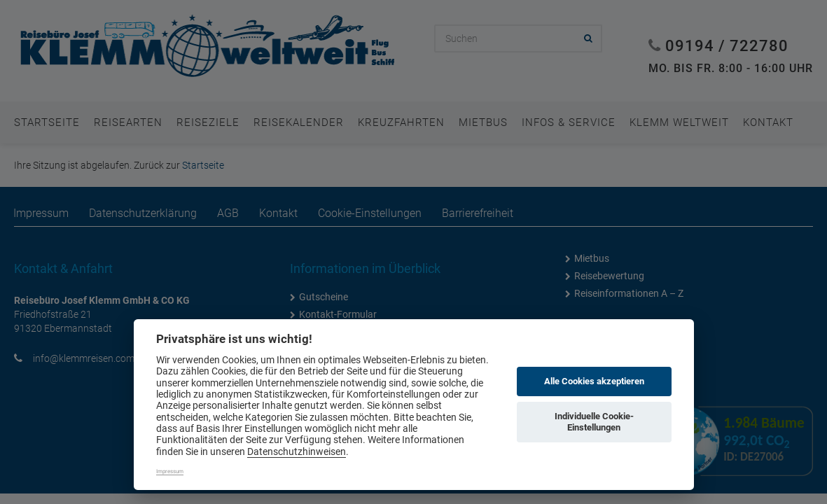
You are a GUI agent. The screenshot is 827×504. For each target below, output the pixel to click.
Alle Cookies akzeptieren (594, 381)
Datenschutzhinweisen (297, 451)
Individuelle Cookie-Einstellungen (594, 422)
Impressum (170, 471)
